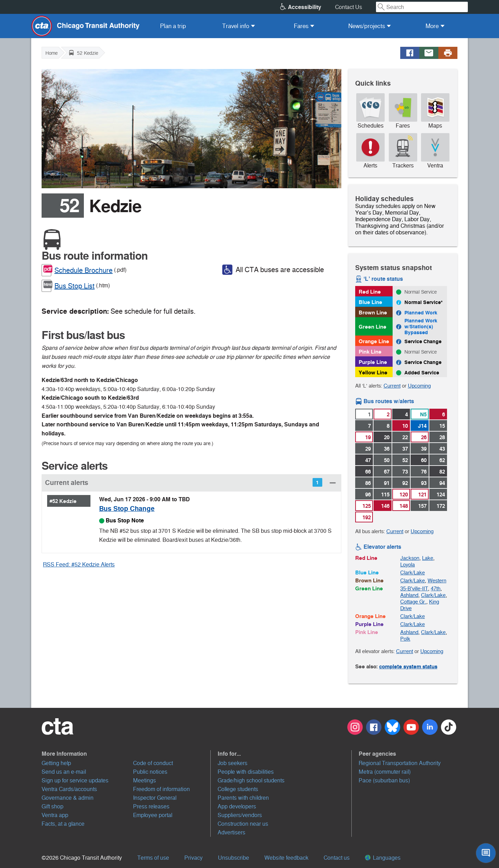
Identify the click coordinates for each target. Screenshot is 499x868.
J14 (422, 426)
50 (387, 460)
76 (424, 472)
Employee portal (153, 815)
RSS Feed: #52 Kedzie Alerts (79, 565)
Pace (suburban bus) (384, 780)
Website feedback (286, 858)
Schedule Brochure (84, 270)
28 (442, 437)
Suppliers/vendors (240, 815)
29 (368, 449)
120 (404, 494)
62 (442, 460)
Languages (383, 858)
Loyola (408, 565)
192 (367, 517)
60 (424, 460)
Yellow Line (373, 372)
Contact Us (349, 7)
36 (387, 449)
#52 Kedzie (63, 501)
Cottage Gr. (413, 602)
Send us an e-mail (64, 772)
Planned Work (421, 313)
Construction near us (243, 824)
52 (405, 460)
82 (442, 472)
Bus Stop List (75, 286)
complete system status (408, 666)
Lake (428, 558)
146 (385, 506)
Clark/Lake (413, 572)
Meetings (145, 780)
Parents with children (243, 798)
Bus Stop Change (127, 509)
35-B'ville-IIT (414, 588)
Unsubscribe (234, 858)
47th (436, 588)
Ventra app (55, 815)
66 (368, 472)
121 (422, 494)
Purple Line (373, 362)
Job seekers (233, 763)
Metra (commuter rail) (385, 772)
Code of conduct (153, 763)
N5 (423, 414)
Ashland (409, 595)
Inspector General (155, 798)
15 (442, 426)
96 (368, 494)
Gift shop (52, 806)
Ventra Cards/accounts (69, 789)
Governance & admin (68, 798)
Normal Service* (423, 302)
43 (442, 449)
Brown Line (373, 313)
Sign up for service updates (75, 780)
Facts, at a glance (63, 824)
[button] (191, 483)
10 (405, 426)
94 (442, 483)
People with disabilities (246, 772)
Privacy (194, 858)
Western (437, 580)
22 (405, 437)
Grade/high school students (251, 780)
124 (441, 494)
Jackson (410, 558)
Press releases (151, 806)
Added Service (422, 373)
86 (368, 483)
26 (424, 437)
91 (387, 483)
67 (387, 472)
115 (385, 494)
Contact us (337, 858)
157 (422, 506)
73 (405, 472)
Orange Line (374, 341)
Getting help (56, 763)
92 (405, 483)
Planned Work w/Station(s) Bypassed (421, 327)
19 (368, 437)
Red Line (370, 292)
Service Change (423, 341)
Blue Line (370, 302)
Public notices (150, 772)
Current (392, 386)
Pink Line (370, 352)
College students (238, 789)
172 (441, 506)
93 (424, 483)
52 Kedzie (83, 53)
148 (404, 506)
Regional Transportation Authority (400, 763)
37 (405, 449)
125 (367, 506)
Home (51, 53)
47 (368, 460)
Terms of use (153, 858)
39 (424, 449)
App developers (237, 806)
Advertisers (231, 832)
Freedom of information (161, 789)
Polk (405, 639)
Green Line (373, 327)
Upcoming (419, 386)
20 (387, 437)
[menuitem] (173, 26)
